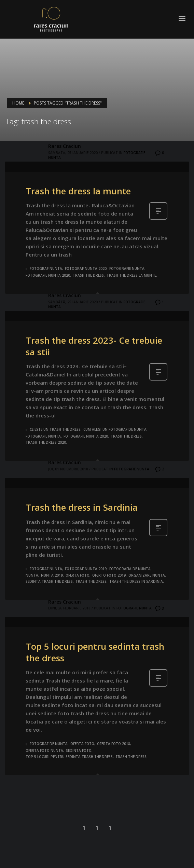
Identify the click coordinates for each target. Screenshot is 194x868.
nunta (32, 575)
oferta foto (78, 575)
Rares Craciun (65, 146)
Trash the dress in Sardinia (82, 507)
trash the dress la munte (131, 275)
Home (18, 103)
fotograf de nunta (49, 744)
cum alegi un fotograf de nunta (115, 429)
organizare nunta (147, 575)
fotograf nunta (46, 268)
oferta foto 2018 (114, 744)
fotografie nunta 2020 (48, 275)
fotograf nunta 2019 (86, 569)
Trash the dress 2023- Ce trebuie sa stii (94, 346)
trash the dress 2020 (46, 442)
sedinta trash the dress (49, 581)
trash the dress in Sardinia (136, 581)
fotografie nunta (127, 268)
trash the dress (88, 275)
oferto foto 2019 (109, 575)
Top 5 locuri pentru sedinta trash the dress (95, 652)
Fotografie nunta (132, 469)
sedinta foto (79, 750)
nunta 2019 (52, 575)
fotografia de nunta (130, 569)
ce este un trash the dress (55, 429)
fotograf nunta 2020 (86, 268)
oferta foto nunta (44, 750)
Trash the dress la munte (78, 191)
